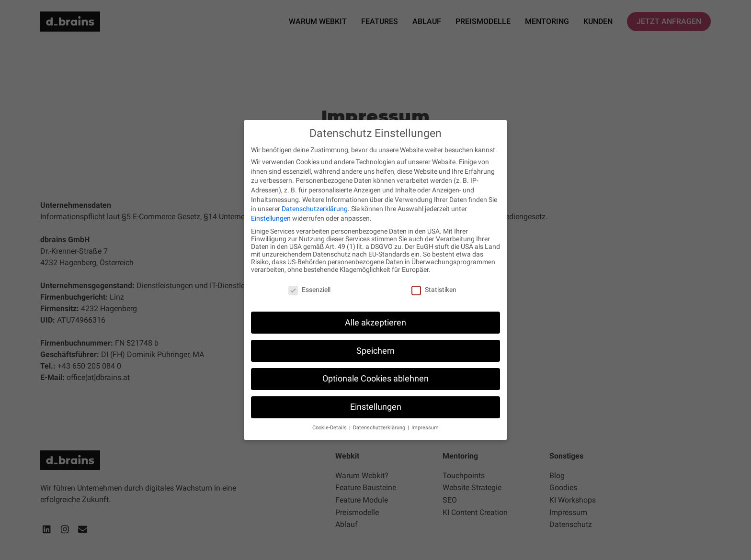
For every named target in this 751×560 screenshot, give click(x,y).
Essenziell (309, 290)
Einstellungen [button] (376, 407)
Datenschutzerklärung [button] (380, 428)
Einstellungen (271, 218)
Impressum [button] (425, 428)
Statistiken (434, 290)
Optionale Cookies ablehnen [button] (375, 379)
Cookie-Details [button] (330, 428)
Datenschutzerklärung (315, 209)
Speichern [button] (375, 351)
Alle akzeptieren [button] (375, 323)
